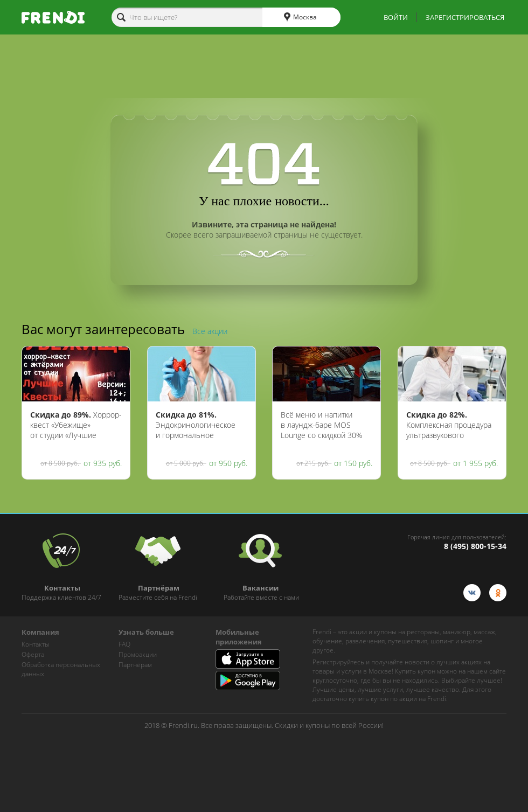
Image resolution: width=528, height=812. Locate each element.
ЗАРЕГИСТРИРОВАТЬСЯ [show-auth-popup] (465, 17)
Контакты (36, 644)
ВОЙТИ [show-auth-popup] (396, 17)
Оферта (33, 654)
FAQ (124, 644)
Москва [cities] (300, 17)
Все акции (210, 331)
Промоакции (138, 654)
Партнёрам (135, 665)
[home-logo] (53, 17)
